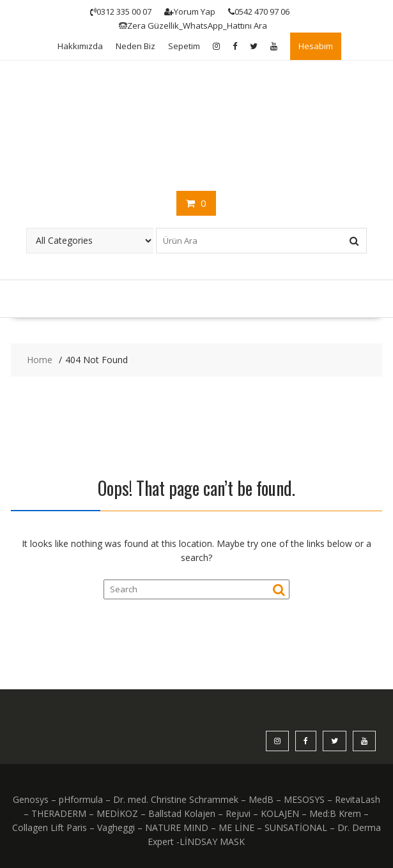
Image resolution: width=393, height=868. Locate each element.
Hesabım (316, 46)
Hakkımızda (80, 46)
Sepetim (184, 46)
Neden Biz (135, 46)
